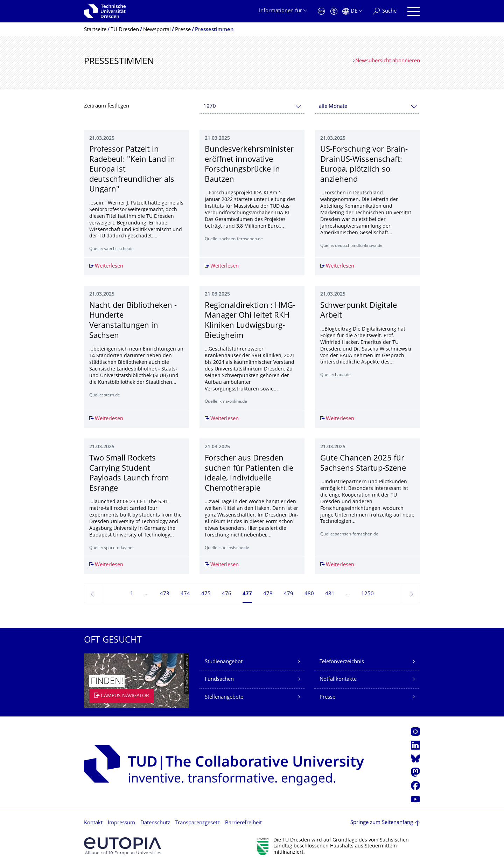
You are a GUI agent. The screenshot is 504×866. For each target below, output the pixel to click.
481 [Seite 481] (330, 594)
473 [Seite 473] (165, 594)
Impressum (121, 823)
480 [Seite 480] (309, 594)
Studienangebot (224, 662)
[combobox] (252, 107)
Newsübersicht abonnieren (388, 61)
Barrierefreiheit (243, 823)
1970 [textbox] (210, 107)
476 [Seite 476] (227, 594)
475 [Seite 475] (206, 594)
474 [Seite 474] (185, 594)
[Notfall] (321, 11)
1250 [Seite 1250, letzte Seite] (367, 594)
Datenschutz (155, 823)
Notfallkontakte (338, 680)
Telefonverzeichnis (342, 662)
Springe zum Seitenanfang (382, 823)
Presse (327, 697)
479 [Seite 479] (289, 594)
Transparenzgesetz (198, 823)
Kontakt (93, 823)
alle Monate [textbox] (333, 107)
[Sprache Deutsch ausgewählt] (352, 11)
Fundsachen (219, 680)
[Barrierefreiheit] (334, 11)
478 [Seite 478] (268, 594)
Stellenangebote (224, 697)
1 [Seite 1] (132, 594)
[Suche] (385, 11)
